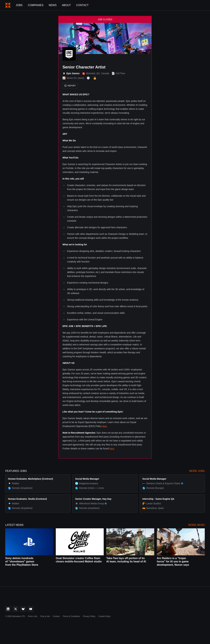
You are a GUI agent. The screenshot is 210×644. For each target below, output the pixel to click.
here (105, 426)
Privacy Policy (89, 616)
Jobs (19, 5)
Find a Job (33, 616)
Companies (36, 5)
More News (197, 525)
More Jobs (197, 471)
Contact (82, 5)
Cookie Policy (104, 616)
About (66, 5)
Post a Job (45, 616)
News (53, 5)
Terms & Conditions (71, 616)
